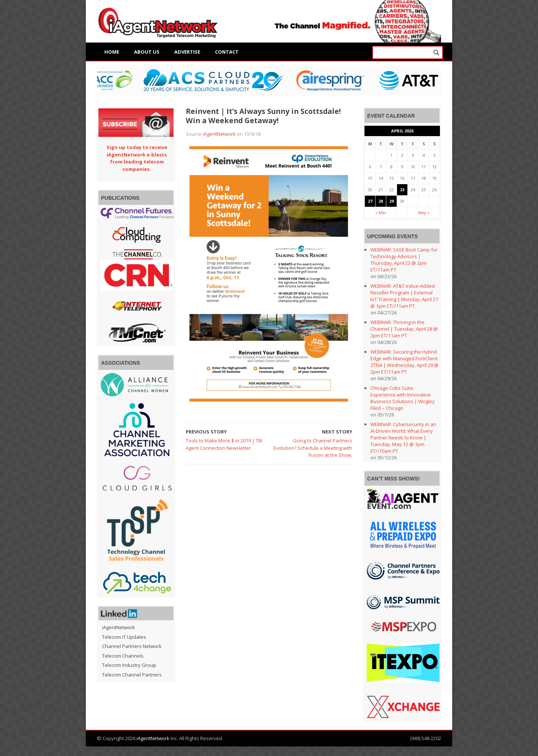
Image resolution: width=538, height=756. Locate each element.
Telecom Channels (123, 656)
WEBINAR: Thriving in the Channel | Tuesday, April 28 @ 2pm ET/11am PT (404, 329)
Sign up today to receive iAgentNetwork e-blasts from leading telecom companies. (137, 158)
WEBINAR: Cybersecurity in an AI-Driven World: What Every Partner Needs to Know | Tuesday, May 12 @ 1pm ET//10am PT (403, 438)
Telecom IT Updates (124, 637)
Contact (227, 52)
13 (370, 178)
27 (370, 201)
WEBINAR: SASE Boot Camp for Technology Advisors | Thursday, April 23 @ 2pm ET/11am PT (404, 260)
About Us (147, 52)
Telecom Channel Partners (132, 675)
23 (402, 190)
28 (381, 201)
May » (424, 212)
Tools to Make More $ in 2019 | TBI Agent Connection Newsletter (224, 444)
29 (391, 201)
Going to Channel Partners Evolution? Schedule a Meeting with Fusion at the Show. (313, 448)
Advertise (187, 52)
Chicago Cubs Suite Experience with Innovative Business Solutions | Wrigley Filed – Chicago (403, 398)
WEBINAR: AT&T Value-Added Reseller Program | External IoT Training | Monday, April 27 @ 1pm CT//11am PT (404, 296)
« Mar (381, 212)
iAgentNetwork (219, 134)
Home (112, 52)
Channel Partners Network (132, 646)
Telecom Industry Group (129, 665)
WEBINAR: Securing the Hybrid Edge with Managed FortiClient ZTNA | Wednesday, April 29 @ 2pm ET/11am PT (404, 362)
